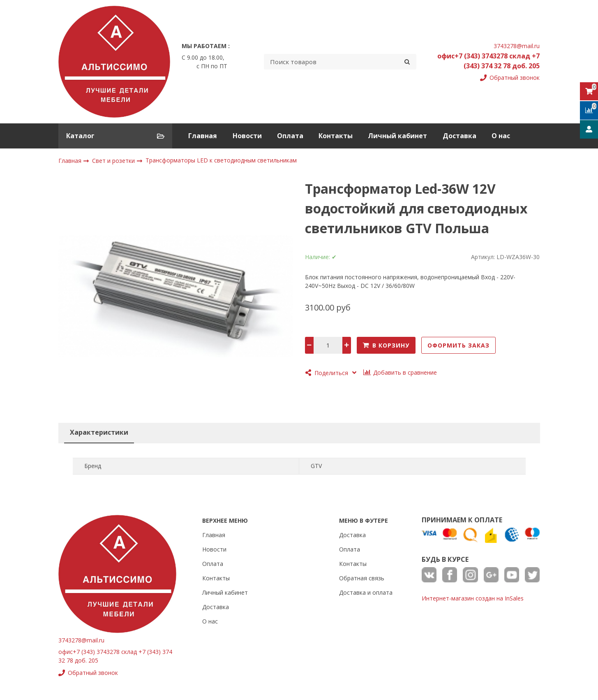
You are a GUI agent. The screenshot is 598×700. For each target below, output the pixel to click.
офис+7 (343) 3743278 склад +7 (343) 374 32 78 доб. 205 (488, 61)
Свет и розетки (114, 161)
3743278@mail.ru (517, 46)
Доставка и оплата (366, 592)
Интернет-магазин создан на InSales (473, 598)
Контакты (336, 136)
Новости (247, 136)
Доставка (459, 136)
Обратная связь (362, 578)
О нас (501, 136)
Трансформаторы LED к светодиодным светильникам (221, 161)
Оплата (290, 136)
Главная (203, 136)
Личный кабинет (397, 136)
